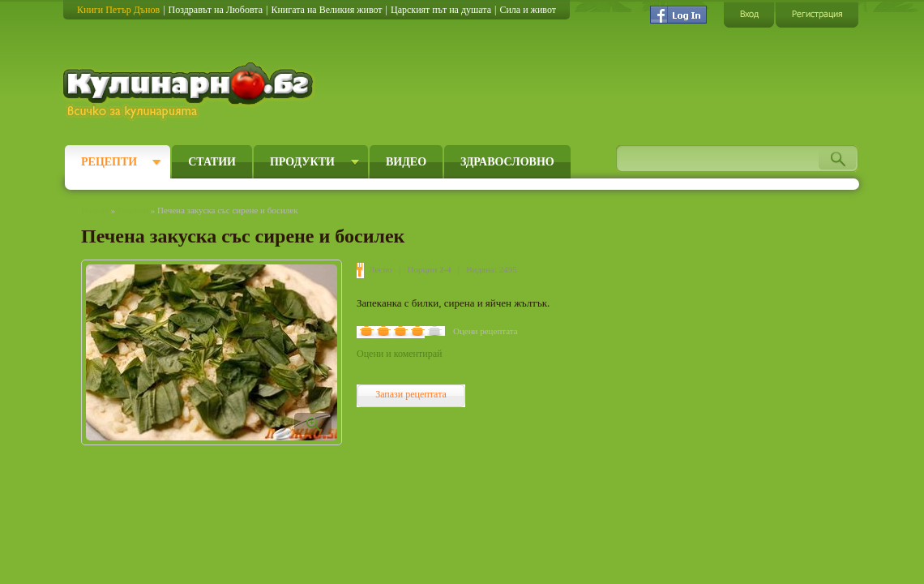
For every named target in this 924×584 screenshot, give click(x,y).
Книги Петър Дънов (118, 10)
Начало (95, 210)
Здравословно (507, 162)
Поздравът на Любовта (216, 10)
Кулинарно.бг (190, 91)
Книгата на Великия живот (326, 10)
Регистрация (817, 14)
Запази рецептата (411, 394)
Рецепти (109, 162)
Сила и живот (528, 10)
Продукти (302, 162)
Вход (749, 14)
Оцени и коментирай (399, 354)
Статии (212, 162)
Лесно (381, 269)
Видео (406, 162)
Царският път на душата (441, 10)
